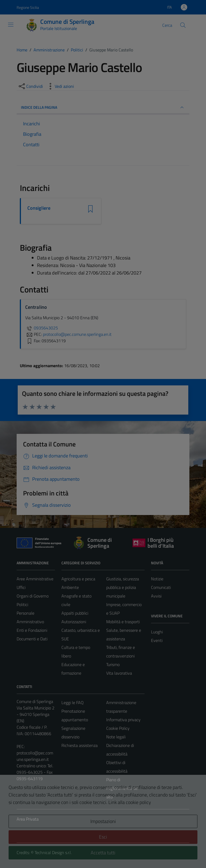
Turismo (113, 664)
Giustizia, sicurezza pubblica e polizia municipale (123, 587)
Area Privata (28, 819)
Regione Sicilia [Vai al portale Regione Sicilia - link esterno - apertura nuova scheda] (28, 7)
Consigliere (39, 208)
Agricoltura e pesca (78, 579)
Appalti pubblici (75, 613)
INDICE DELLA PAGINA (103, 107)
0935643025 (42, 328)
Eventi (157, 640)
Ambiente (70, 587)
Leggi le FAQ (73, 702)
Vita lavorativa (119, 673)
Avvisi (156, 596)
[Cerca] (183, 25)
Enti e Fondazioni (32, 630)
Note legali (116, 737)
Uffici (21, 587)
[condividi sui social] (30, 86)
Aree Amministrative (35, 579)
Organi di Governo (33, 596)
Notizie (157, 579)
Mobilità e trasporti (123, 622)
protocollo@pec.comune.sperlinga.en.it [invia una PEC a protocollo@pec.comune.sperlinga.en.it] (77, 334)
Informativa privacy (123, 720)
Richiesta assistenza (80, 745)
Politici (22, 604)
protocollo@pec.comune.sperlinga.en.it (35, 756)
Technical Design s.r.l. (53, 852)
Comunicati (161, 587)
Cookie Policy (118, 728)
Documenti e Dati (32, 639)
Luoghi (157, 632)
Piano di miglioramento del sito (122, 788)
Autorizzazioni (74, 622)
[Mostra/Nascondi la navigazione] (11, 25)
